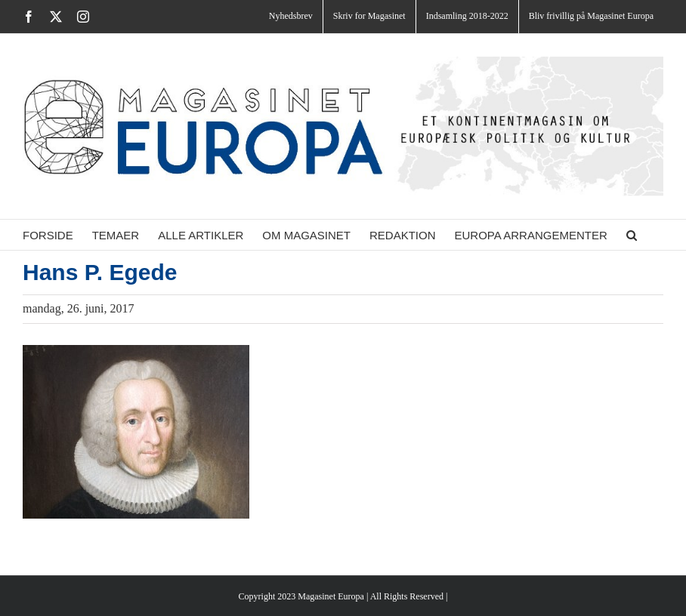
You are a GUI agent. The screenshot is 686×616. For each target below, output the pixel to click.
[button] (632, 235)
